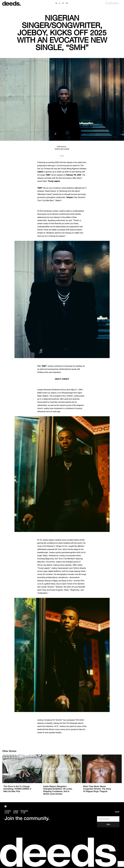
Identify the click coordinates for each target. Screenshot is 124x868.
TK (67, 3)
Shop (117, 812)
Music (62, 156)
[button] (112, 3)
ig (56, 3)
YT (63, 3)
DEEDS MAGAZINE (62, 149)
